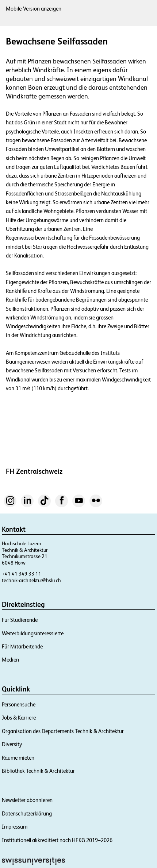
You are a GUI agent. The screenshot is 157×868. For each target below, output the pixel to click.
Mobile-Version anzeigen (34, 9)
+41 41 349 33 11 (22, 574)
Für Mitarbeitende (22, 646)
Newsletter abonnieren (27, 800)
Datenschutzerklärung (27, 813)
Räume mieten (18, 758)
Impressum (15, 827)
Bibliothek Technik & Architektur (38, 771)
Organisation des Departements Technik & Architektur (63, 731)
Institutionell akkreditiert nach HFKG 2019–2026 (57, 840)
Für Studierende (20, 620)
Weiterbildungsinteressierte (33, 633)
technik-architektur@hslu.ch (31, 580)
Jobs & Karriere (19, 718)
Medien (10, 660)
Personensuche (19, 704)
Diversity (12, 744)
